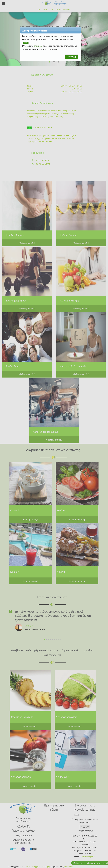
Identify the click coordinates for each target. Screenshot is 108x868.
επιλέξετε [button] (38, 46)
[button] (71, 57)
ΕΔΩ (26, 43)
